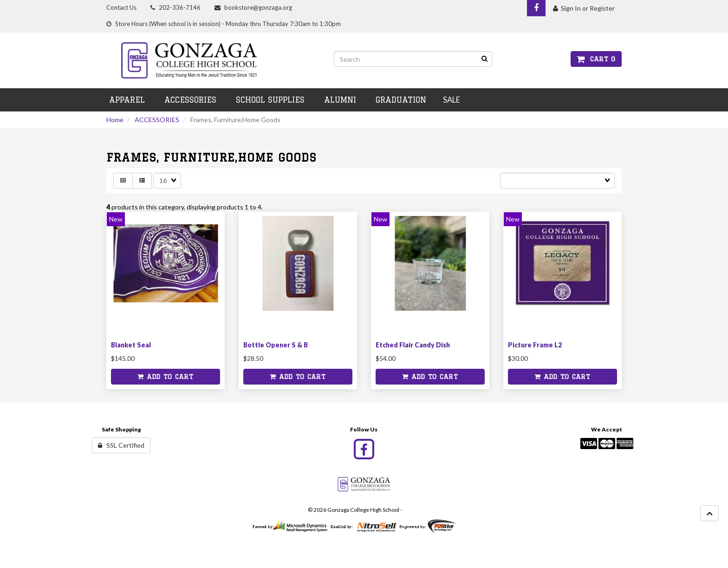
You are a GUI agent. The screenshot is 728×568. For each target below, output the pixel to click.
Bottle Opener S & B (276, 345)
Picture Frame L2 (535, 345)
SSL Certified (121, 445)
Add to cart (165, 377)
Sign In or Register (584, 8)
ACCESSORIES (157, 120)
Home (115, 120)
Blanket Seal (131, 345)
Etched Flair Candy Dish (413, 345)
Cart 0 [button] (596, 59)
